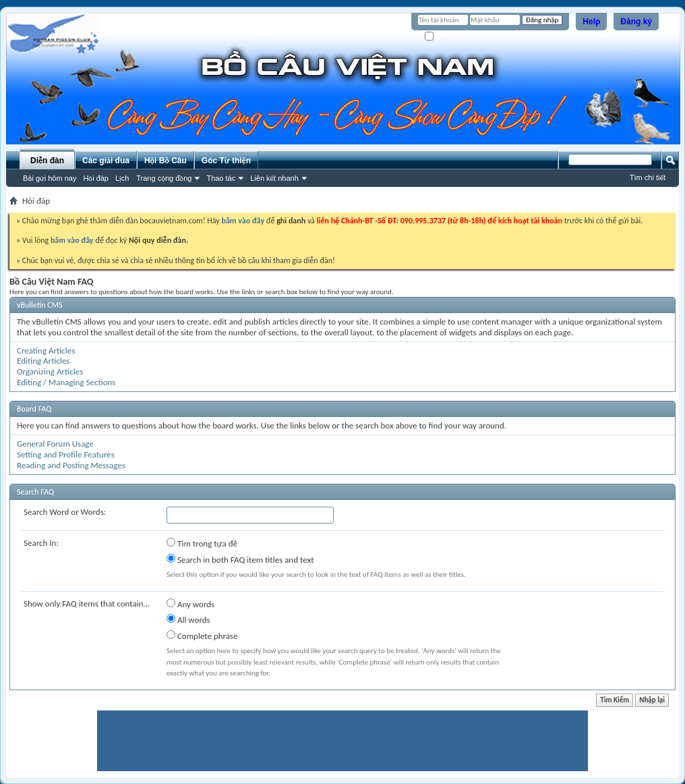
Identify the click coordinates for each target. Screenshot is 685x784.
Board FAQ (34, 409)
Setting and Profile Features (66, 454)
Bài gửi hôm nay (50, 178)
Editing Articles (43, 361)
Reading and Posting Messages (71, 465)
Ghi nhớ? (444, 37)
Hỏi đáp (96, 178)
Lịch (122, 178)
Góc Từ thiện (226, 161)
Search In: (41, 543)
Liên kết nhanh (274, 178)
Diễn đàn (47, 161)
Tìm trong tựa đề (202, 543)
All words (188, 619)
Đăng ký (636, 22)
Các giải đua (106, 161)
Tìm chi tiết (648, 177)
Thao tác (221, 178)
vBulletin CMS (40, 305)
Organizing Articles (50, 371)
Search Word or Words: (65, 512)
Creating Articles (46, 351)
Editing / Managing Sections (66, 382)
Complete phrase (202, 636)
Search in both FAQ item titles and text (240, 559)
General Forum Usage (55, 444)
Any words (190, 604)
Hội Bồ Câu (166, 161)
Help (591, 22)
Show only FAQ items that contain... (87, 604)
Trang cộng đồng (164, 178)
